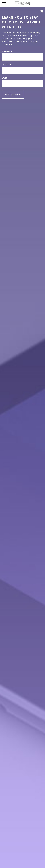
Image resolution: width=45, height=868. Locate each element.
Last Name (7, 64)
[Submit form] (13, 94)
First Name (7, 51)
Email (4, 78)
